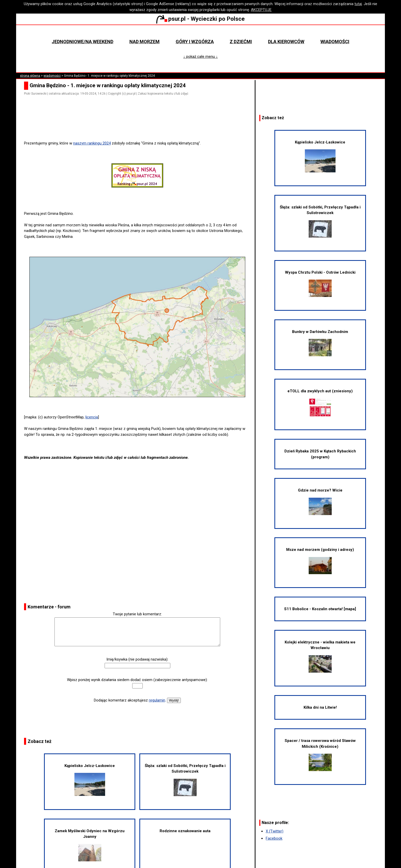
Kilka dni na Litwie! (320, 707)
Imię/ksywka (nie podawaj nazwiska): (137, 659)
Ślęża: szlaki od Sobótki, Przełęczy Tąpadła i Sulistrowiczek (185, 780)
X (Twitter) (275, 831)
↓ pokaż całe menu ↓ (201, 57)
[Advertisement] (139, 126)
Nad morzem (144, 42)
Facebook (274, 838)
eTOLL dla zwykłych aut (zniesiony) (320, 403)
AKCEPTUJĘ (261, 10)
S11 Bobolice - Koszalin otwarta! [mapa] (320, 609)
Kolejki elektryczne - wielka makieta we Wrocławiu (320, 656)
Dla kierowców (286, 42)
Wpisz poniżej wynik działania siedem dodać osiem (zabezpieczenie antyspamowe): (137, 680)
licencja (92, 417)
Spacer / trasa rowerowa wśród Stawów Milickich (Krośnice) (320, 755)
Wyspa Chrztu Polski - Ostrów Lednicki (320, 283)
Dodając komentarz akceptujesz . (130, 700)
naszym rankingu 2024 (92, 143)
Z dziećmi (241, 42)
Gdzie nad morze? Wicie (320, 501)
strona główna (30, 76)
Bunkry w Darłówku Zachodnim (320, 343)
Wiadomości (335, 42)
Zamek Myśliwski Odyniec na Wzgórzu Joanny (90, 845)
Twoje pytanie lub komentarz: (137, 614)
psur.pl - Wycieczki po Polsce (201, 19)
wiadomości (52, 76)
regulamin (157, 700)
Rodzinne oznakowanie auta (185, 831)
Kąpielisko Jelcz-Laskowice (90, 780)
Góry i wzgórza (195, 42)
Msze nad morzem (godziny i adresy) (320, 561)
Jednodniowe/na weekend (82, 42)
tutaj (358, 4)
